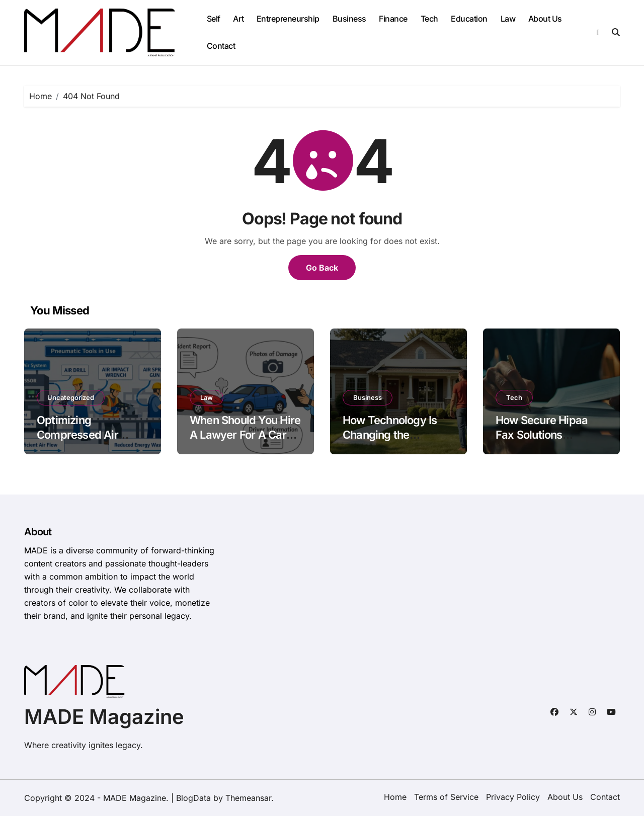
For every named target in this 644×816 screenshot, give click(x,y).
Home (395, 797)
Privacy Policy (513, 797)
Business (349, 19)
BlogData (193, 798)
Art (238, 19)
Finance (393, 19)
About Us (545, 19)
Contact (221, 46)
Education (469, 19)
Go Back (322, 268)
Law (508, 19)
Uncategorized (71, 397)
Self (214, 19)
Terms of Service (446, 797)
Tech (429, 19)
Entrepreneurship (288, 19)
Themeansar (248, 798)
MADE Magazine (104, 717)
